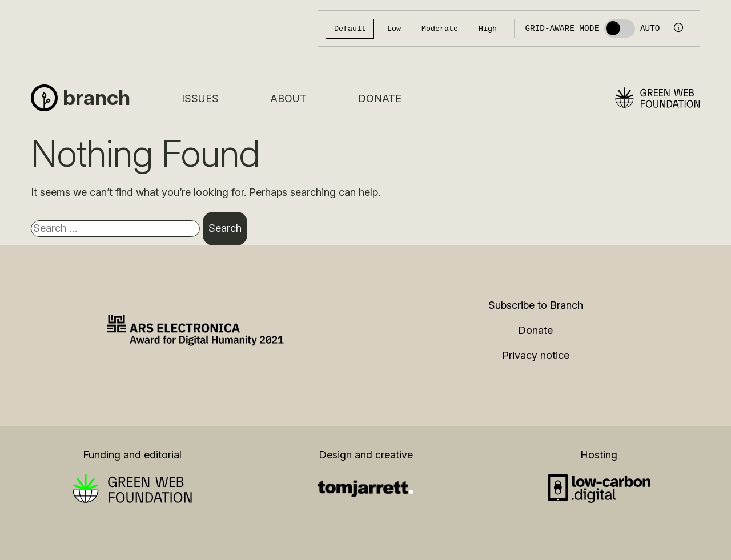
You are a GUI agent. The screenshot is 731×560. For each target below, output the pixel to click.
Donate (380, 98)
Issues (200, 98)
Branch (97, 98)
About (288, 98)
